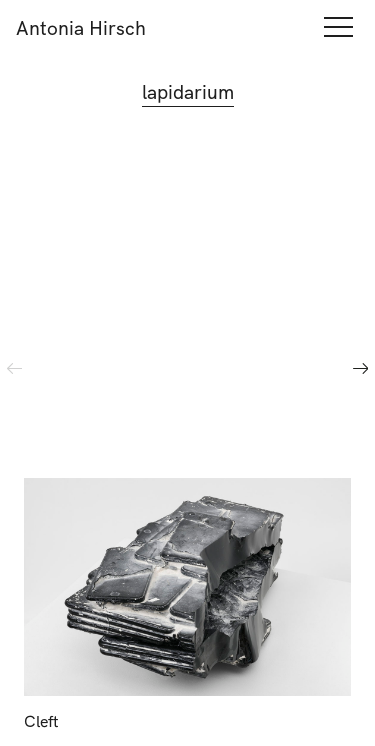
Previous (14, 368)
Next (360, 368)
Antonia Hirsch (81, 28)
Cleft (41, 721)
